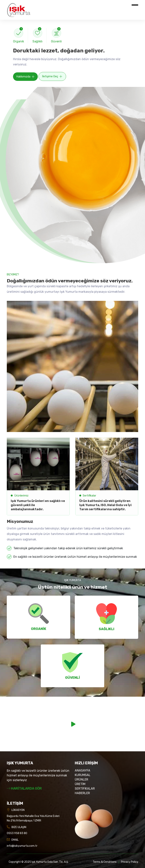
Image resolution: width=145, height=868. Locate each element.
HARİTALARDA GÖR (24, 788)
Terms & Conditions (105, 862)
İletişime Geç (52, 77)
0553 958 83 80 (17, 833)
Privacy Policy (130, 862)
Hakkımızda (25, 77)
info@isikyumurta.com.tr (22, 846)
